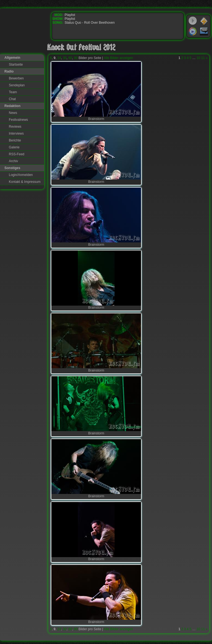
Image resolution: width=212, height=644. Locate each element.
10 (198, 58)
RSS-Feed (17, 154)
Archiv (13, 161)
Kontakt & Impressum (25, 182)
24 (59, 58)
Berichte (15, 140)
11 (203, 58)
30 (65, 58)
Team (13, 92)
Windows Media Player (193, 31)
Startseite (16, 65)
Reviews (15, 127)
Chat (12, 99)
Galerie (14, 147)
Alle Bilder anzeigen (118, 58)
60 (70, 58)
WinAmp (204, 21)
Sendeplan (17, 85)
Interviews (16, 133)
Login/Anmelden (21, 175)
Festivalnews (18, 120)
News (13, 113)
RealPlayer (204, 31)
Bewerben (16, 78)
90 (76, 58)
